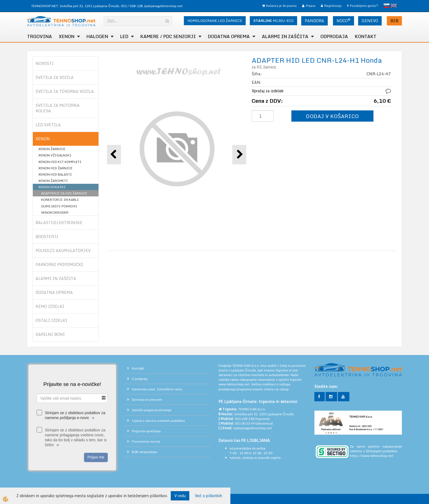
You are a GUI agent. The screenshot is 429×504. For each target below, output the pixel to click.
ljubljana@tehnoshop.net (163, 6)
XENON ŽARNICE (52, 149)
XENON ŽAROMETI (53, 181)
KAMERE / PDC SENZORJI (168, 36)
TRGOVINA (40, 36)
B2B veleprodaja (144, 452)
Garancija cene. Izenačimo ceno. (157, 389)
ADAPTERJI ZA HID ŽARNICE (64, 193)
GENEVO (370, 21)
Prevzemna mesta (146, 441)
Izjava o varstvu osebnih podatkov (158, 421)
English (394, 6)
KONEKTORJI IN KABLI (60, 200)
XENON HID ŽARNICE (55, 168)
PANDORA (314, 21)
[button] (239, 155)
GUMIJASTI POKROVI (59, 206)
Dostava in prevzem (147, 400)
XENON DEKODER (55, 212)
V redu (180, 496)
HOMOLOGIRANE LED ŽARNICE (215, 21)
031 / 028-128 (132, 6)
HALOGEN (97, 36)
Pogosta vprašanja (146, 431)
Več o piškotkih (208, 496)
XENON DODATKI (52, 187)
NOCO (344, 21)
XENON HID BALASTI (55, 174)
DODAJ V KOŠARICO (332, 116)
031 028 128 (244, 419)
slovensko (387, 6)
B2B (394, 21)
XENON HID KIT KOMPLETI (60, 162)
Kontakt (366, 36)
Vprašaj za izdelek (268, 91)
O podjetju (140, 379)
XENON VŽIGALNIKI (55, 155)
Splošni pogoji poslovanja (152, 410)
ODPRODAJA (334, 36)
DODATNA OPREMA (229, 36)
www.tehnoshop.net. (235, 384)
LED (124, 36)
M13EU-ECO (273, 21)
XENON (67, 36)
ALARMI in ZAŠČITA (285, 36)
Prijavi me (96, 457)
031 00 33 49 (245, 423)
